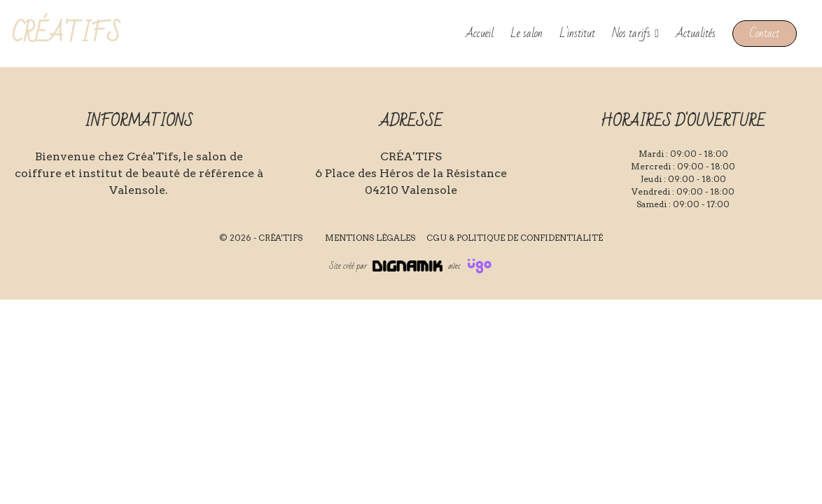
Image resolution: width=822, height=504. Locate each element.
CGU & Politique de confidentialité (515, 238)
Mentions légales (370, 238)
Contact (765, 33)
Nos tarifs (631, 34)
